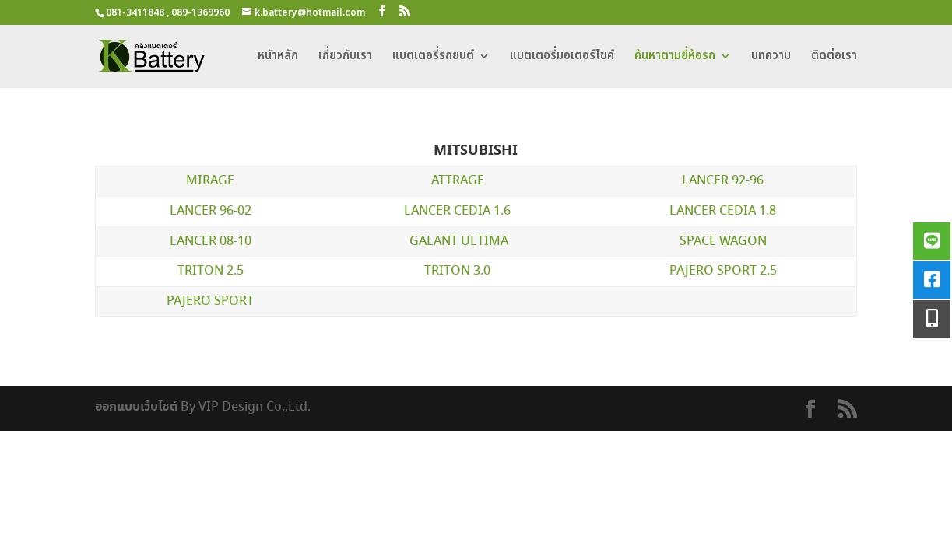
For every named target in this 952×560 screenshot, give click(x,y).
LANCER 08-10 (211, 241)
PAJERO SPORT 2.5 (723, 271)
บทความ (771, 58)
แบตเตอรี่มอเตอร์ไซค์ (562, 58)
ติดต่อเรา (834, 58)
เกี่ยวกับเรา (345, 58)
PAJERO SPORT (210, 301)
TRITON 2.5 (211, 271)
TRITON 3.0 (457, 271)
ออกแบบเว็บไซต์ (136, 407)
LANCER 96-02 (211, 211)
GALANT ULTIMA (459, 241)
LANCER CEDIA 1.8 (723, 211)
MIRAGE (210, 181)
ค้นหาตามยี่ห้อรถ (675, 58)
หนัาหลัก (278, 58)
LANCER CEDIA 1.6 (457, 211)
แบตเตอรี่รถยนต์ (433, 58)
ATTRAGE (458, 181)
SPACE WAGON (723, 241)
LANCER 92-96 (723, 181)
